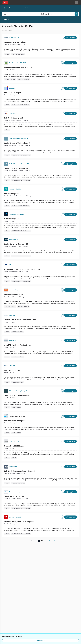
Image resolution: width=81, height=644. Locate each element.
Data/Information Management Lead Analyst (22, 269)
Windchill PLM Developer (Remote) (18, 67)
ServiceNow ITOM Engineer (15, 421)
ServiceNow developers (14, 294)
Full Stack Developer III (14, 118)
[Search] (76, 14)
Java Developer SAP (12, 370)
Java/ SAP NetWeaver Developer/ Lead (20, 320)
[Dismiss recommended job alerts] (79, 636)
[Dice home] (5, 2)
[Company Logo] (6, 38)
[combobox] (18, 14)
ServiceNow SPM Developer (15, 42)
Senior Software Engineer (14, 496)
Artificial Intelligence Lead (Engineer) (19, 522)
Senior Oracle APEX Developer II (17, 143)
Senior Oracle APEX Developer (16, 168)
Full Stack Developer (13, 93)
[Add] (62, 38)
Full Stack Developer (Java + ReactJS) (20, 471)
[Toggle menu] (77, 2)
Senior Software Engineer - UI (16, 244)
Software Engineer (12, 194)
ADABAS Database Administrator (18, 345)
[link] (27, 541)
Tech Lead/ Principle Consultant (17, 395)
